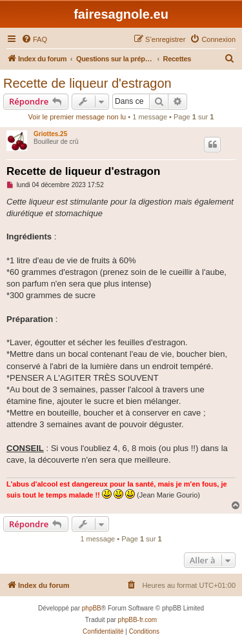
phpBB (92, 608)
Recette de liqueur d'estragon (87, 83)
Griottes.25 (50, 134)
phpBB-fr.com (138, 620)
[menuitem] (34, 39)
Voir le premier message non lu (77, 117)
